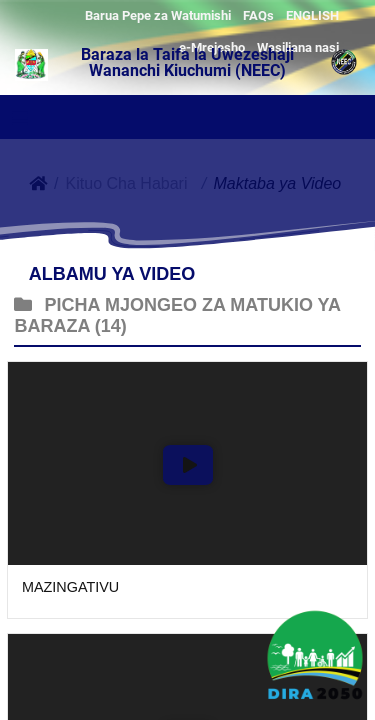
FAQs (258, 15)
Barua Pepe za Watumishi (158, 15)
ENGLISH (312, 15)
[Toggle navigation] (20, 118)
